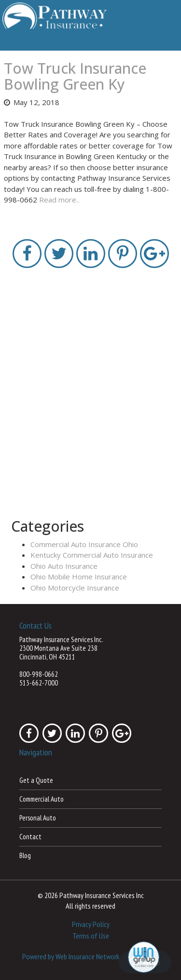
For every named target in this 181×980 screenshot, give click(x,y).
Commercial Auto (42, 799)
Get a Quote (36, 780)
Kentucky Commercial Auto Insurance (92, 555)
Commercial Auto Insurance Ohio (84, 544)
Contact (30, 837)
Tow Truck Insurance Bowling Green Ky (75, 76)
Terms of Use (91, 936)
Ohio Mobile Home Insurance (79, 577)
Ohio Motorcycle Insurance (75, 588)
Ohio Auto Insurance (64, 566)
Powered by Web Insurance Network (71, 956)
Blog (25, 855)
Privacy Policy (91, 924)
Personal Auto (38, 818)
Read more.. (59, 200)
